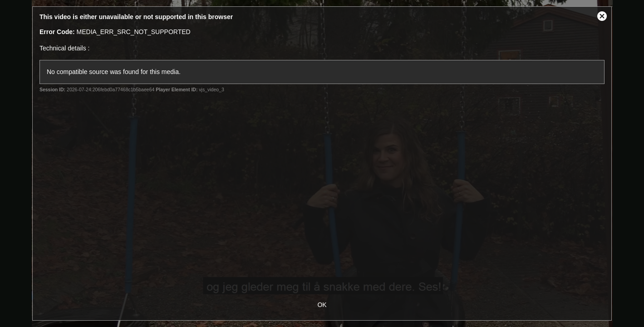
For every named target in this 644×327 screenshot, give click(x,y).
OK (322, 305)
